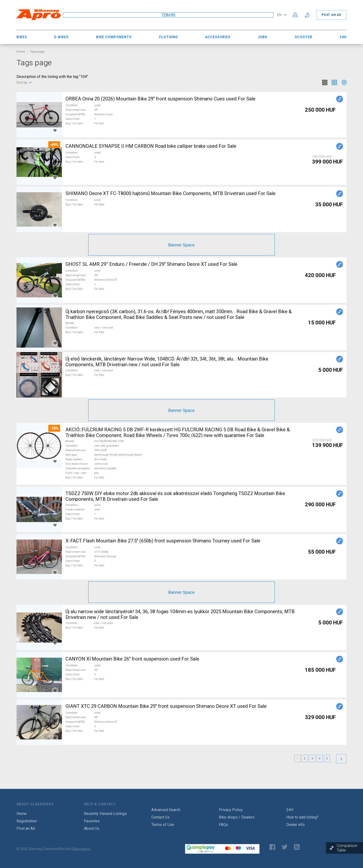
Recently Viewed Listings (105, 814)
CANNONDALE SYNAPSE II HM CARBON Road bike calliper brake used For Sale (151, 146)
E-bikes (61, 37)
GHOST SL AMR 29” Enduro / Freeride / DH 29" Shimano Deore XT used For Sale (151, 264)
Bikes (22, 37)
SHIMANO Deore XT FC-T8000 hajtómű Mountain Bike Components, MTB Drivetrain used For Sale (170, 193)
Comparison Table (347, 848)
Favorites (92, 821)
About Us (92, 828)
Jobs (263, 37)
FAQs (223, 825)
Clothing (168, 37)
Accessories (218, 37)
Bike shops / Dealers (237, 817)
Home (21, 52)
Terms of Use (163, 825)
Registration (27, 821)
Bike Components (114, 37)
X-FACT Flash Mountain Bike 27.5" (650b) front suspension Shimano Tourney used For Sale (163, 541)
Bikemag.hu (81, 849)
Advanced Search (166, 810)
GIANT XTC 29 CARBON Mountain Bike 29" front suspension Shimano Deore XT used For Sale (166, 706)
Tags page (37, 52)
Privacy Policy (231, 810)
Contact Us (160, 817)
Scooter (304, 37)
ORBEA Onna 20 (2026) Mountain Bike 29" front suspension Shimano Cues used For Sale (160, 99)
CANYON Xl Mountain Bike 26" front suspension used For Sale (132, 659)
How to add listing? (302, 817)
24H (343, 37)
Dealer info (295, 825)
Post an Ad (331, 15)
